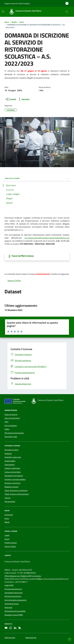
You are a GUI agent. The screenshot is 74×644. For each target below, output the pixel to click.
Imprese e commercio (12, 483)
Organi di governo (11, 414)
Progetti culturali (11, 543)
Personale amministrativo (14, 433)
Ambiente (8, 454)
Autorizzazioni (10, 465)
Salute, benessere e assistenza (16, 490)
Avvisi (7, 518)
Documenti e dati (11, 437)
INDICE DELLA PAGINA (37, 178)
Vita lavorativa (10, 501)
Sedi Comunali (10, 638)
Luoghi (7, 535)
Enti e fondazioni (11, 426)
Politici (7, 429)
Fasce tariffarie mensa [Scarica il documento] (23, 256)
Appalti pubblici (10, 461)
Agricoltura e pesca (11, 450)
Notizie (7, 522)
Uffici (6, 422)
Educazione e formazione (14, 476)
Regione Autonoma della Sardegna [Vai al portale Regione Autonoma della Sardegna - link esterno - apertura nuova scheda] (17, 3)
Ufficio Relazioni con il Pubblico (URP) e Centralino (23, 576)
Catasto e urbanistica (12, 468)
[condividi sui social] (11, 99)
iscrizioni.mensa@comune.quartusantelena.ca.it (47, 238)
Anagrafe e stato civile (13, 457)
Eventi (7, 539)
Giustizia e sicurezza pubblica (15, 479)
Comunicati (9, 515)
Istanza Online (14, 281)
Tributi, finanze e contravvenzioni (17, 494)
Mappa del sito (31, 638)
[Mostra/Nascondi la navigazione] (3, 12)
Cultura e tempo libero (13, 472)
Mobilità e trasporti (12, 487)
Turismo (7, 498)
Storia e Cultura (10, 546)
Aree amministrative (12, 418)
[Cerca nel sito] (67, 12)
